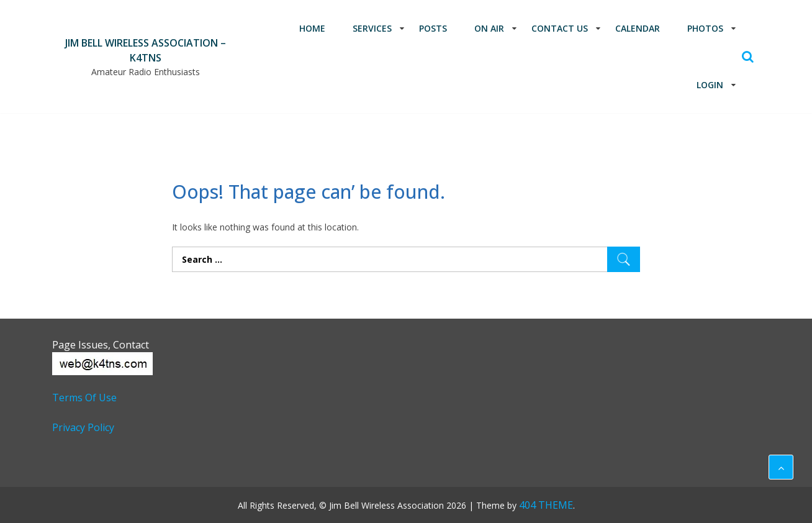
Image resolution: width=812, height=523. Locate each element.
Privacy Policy (83, 427)
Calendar (638, 28)
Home (312, 28)
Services (372, 28)
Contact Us (560, 28)
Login (710, 85)
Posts (433, 28)
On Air (489, 28)
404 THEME (546, 505)
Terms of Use (84, 398)
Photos (705, 28)
